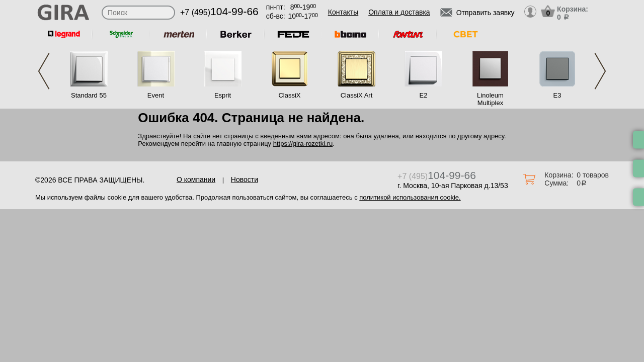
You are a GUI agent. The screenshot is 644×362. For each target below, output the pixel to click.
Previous (44, 71)
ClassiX (289, 95)
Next (600, 71)
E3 (557, 95)
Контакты (343, 12)
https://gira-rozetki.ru (303, 144)
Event (156, 95)
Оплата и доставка (399, 12)
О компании (196, 179)
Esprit (223, 95)
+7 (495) (219, 12)
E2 (424, 95)
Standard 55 (89, 95)
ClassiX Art (357, 95)
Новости (245, 179)
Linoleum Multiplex (490, 99)
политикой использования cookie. (410, 197)
